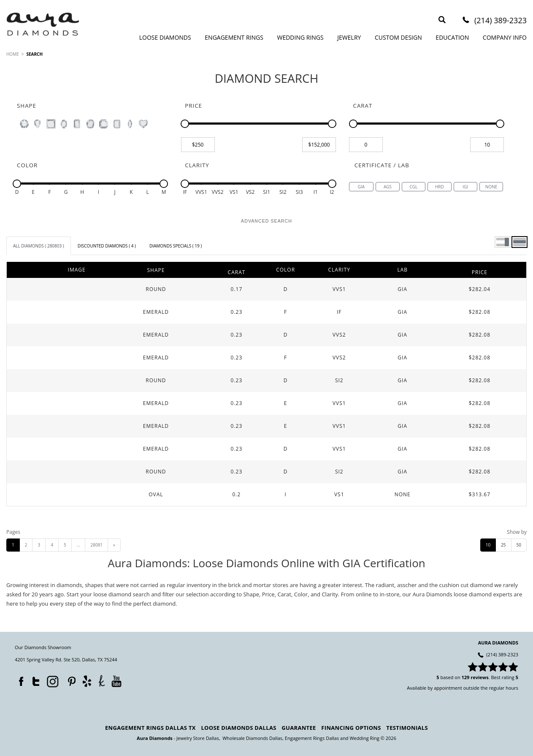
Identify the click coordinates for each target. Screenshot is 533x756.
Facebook (19, 680)
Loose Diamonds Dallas (238, 728)
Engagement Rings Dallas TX (150, 728)
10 (488, 545)
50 (519, 545)
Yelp (87, 681)
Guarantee (299, 728)
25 (503, 545)
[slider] (185, 124)
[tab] (39, 246)
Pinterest (70, 680)
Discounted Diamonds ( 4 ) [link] (107, 246)
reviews (480, 677)
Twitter (34, 680)
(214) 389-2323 (501, 21)
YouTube (116, 681)
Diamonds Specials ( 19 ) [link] (176, 246)
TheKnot (102, 681)
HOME (13, 54)
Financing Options (351, 728)
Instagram (52, 681)
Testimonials (407, 728)
